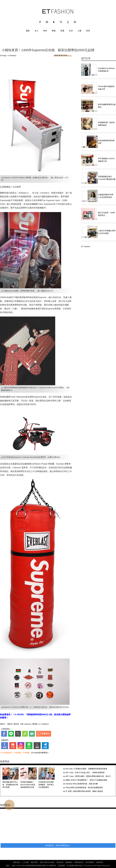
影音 (88, 31)
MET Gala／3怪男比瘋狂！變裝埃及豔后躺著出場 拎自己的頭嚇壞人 (89, 776)
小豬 (22, 724)
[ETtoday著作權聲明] (39, 753)
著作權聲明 (90, 862)
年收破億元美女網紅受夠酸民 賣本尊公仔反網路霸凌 (46, 785)
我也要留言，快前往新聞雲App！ (58, 845)
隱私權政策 (79, 862)
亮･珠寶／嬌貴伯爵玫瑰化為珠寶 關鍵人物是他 (84, 791)
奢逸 (54, 31)
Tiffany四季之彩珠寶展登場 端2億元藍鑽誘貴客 (84, 788)
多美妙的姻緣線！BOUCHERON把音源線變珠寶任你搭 (28, 785)
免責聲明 (100, 862)
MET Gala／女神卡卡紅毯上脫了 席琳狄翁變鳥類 (85, 772)
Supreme (28, 724)
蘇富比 (10, 724)
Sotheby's (45, 724)
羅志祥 (16, 724)
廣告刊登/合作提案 (47, 862)
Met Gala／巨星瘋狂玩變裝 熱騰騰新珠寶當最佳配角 (86, 769)
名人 (37, 31)
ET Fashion (58, 11)
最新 (28, 31)
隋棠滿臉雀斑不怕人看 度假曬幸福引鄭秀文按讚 (10, 785)
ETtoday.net (89, 866)
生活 (71, 31)
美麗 (62, 31)
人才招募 (25, 862)
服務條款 (69, 862)
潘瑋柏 (35, 724)
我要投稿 (16, 862)
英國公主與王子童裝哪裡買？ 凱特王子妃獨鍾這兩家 (86, 780)
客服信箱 (60, 862)
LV (39, 724)
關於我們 (34, 862)
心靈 (79, 31)
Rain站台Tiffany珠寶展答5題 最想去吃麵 (82, 784)
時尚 (45, 31)
